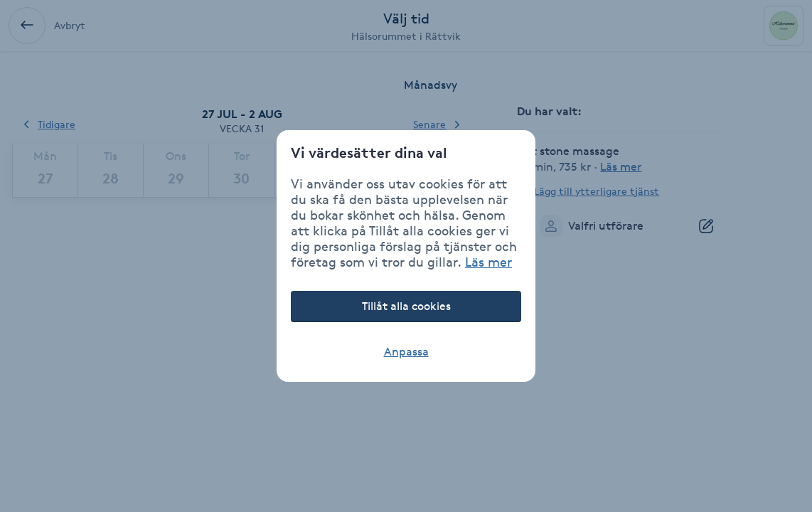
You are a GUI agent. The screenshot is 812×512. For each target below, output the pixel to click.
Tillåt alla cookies (406, 306)
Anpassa (406, 352)
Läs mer (488, 262)
